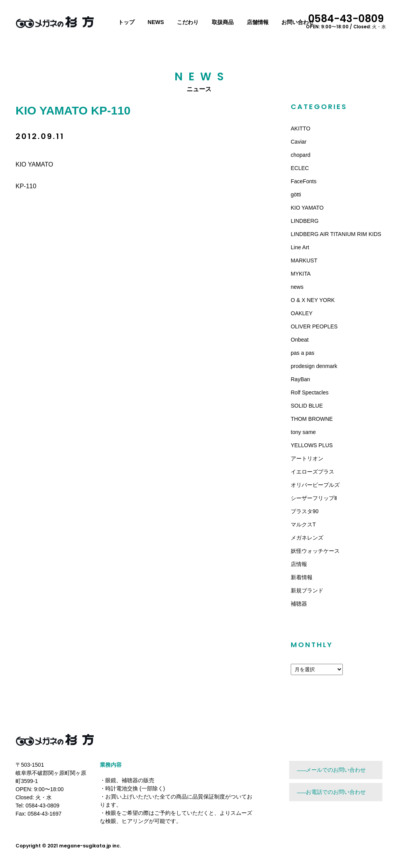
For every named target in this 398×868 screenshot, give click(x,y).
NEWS (156, 22)
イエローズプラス (312, 472)
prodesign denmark (314, 366)
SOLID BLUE (307, 406)
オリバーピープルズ (315, 485)
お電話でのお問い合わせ (336, 792)
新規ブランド (307, 590)
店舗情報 (258, 22)
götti (296, 194)
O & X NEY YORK (313, 300)
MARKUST (304, 260)
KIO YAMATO (307, 208)
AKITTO (300, 128)
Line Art (300, 247)
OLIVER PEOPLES (314, 326)
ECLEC (300, 168)
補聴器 (299, 604)
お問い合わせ (298, 22)
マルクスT (303, 524)
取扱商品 (223, 22)
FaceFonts (304, 181)
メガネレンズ (307, 538)
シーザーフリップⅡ (314, 498)
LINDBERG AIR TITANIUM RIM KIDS (336, 234)
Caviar (298, 142)
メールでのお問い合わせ (336, 770)
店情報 (299, 564)
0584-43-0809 (346, 21)
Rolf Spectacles (310, 392)
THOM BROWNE (312, 419)
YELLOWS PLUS (312, 445)
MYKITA (301, 274)
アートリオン (307, 458)
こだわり (188, 22)
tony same (303, 432)
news (297, 287)
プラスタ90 (305, 511)
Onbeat (300, 340)
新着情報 (302, 577)
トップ (126, 22)
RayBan (300, 379)
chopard (301, 155)
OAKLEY (302, 313)
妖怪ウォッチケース (315, 551)
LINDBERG (305, 221)
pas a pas (303, 353)
